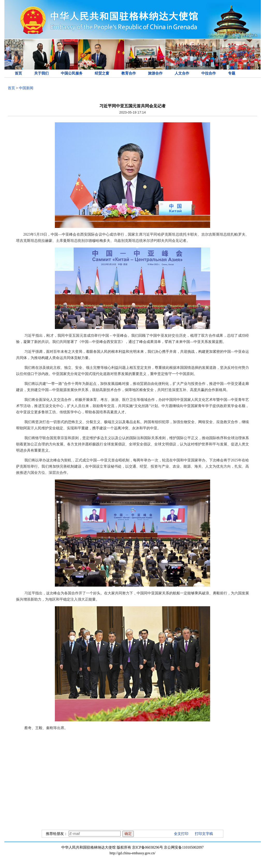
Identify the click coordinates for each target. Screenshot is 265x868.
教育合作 (129, 73)
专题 (232, 73)
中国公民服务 (72, 73)
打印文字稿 (204, 834)
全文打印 (181, 834)
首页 (18, 73)
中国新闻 (26, 88)
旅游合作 (155, 73)
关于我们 (41, 73)
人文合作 (182, 73)
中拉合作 (209, 73)
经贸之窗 (102, 73)
